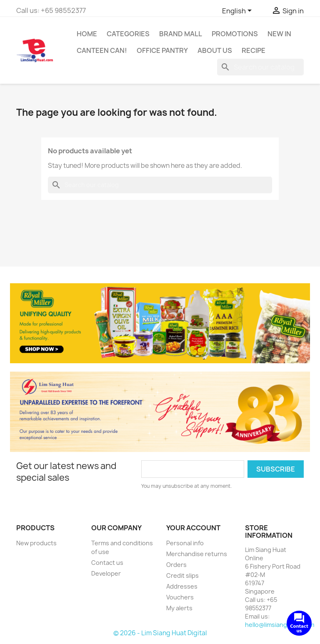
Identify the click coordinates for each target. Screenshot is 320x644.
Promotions (235, 34)
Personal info (185, 543)
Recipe (254, 50)
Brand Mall (181, 34)
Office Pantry (162, 50)
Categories (128, 34)
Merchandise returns (197, 554)
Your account (193, 528)
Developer (106, 573)
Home (87, 34)
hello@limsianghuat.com (280, 625)
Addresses (182, 586)
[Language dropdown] (238, 11)
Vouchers (180, 597)
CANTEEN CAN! (102, 50)
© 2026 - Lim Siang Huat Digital (160, 633)
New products (36, 543)
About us (215, 50)
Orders (176, 565)
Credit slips (182, 575)
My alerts (179, 608)
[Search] (260, 67)
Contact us (107, 563)
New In (279, 34)
